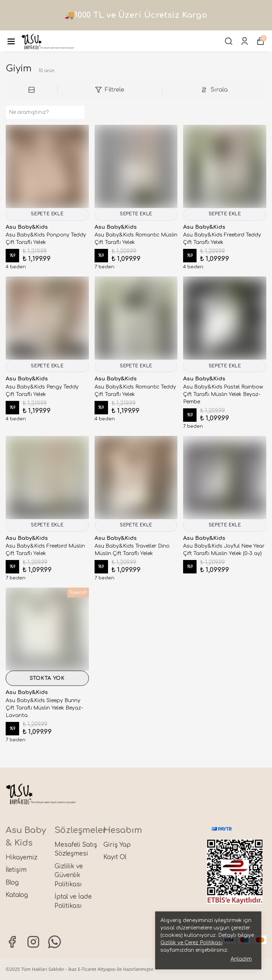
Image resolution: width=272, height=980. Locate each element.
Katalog (17, 895)
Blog (12, 883)
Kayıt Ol (115, 857)
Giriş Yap (117, 845)
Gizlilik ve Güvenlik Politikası (69, 875)
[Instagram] (33, 942)
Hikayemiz (22, 857)
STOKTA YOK (47, 685)
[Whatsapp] (55, 942)
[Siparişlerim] (245, 41)
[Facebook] (12, 942)
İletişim (16, 870)
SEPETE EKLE (47, 215)
